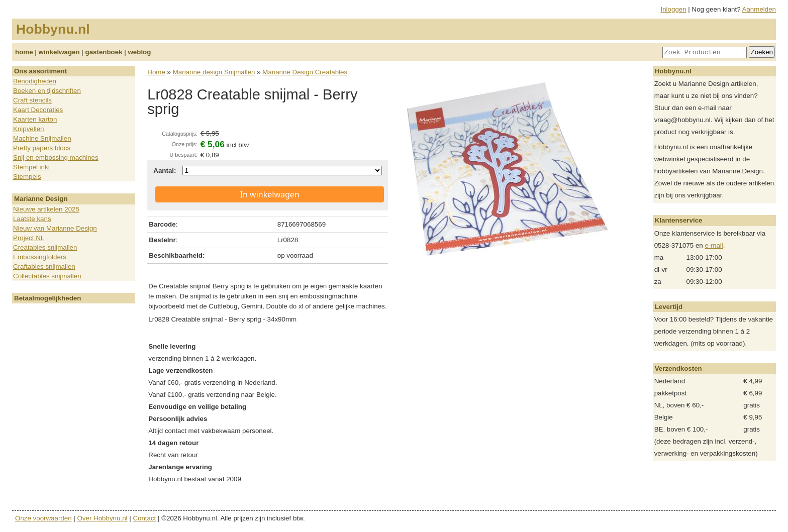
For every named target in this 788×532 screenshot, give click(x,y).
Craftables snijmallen (44, 267)
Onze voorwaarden (43, 518)
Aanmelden (759, 9)
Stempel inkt (31, 167)
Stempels (27, 177)
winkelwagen (59, 52)
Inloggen (674, 9)
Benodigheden (35, 81)
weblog (139, 52)
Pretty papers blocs (42, 148)
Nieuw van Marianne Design (55, 228)
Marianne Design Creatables (305, 72)
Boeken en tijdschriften (47, 91)
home (24, 52)
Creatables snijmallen (45, 247)
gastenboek (104, 52)
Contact (144, 518)
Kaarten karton (35, 119)
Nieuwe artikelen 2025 (46, 209)
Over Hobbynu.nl (103, 518)
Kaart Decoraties (38, 110)
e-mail (714, 245)
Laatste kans (32, 219)
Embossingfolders (40, 257)
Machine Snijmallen (42, 138)
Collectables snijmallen (47, 276)
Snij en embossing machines (56, 157)
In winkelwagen (270, 194)
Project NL (29, 238)
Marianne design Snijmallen (214, 72)
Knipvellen (29, 129)
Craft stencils (32, 100)
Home (156, 72)
